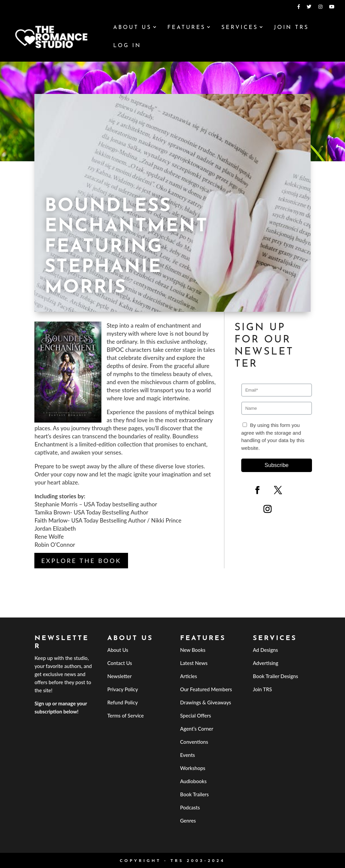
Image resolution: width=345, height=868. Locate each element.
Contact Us (119, 663)
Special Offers (196, 715)
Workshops (193, 768)
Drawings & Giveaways (206, 702)
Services (240, 28)
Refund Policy (122, 702)
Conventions (194, 742)
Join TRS (291, 28)
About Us (132, 28)
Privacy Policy (122, 689)
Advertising (266, 663)
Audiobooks (194, 781)
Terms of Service (125, 715)
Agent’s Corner (197, 729)
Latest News (194, 663)
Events (188, 755)
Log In (127, 46)
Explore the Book (81, 561)
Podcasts (190, 807)
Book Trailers (195, 794)
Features (186, 28)
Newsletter (119, 676)
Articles (189, 676)
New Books (193, 650)
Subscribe (276, 465)
